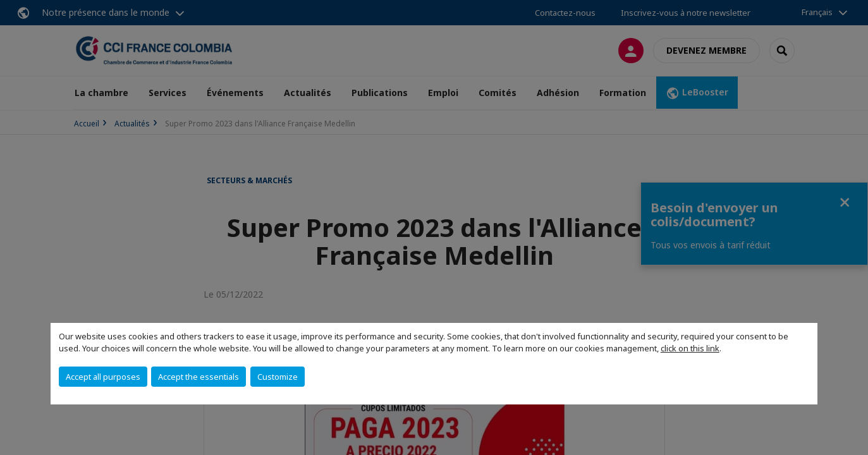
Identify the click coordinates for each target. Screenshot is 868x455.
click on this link (690, 348)
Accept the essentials (199, 377)
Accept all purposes (103, 377)
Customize (278, 377)
